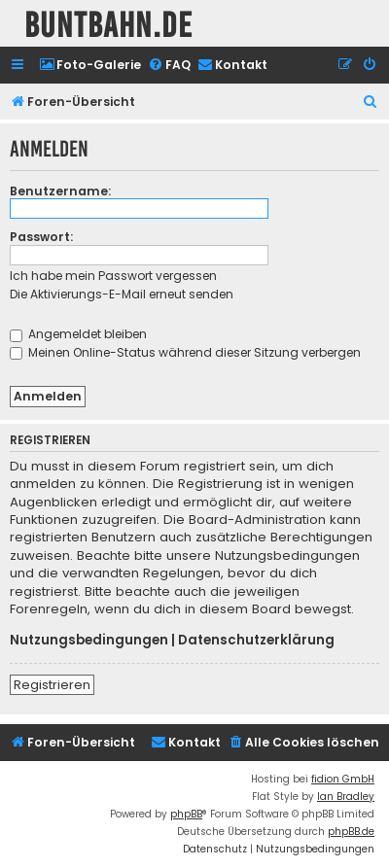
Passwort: (41, 237)
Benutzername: (60, 191)
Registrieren (52, 685)
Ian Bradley (346, 797)
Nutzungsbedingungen (89, 641)
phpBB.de (351, 832)
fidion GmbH (343, 779)
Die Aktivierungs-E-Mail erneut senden (122, 294)
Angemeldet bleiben (78, 334)
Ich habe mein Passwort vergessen (113, 276)
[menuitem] (90, 66)
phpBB (186, 814)
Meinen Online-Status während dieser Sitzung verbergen (185, 352)
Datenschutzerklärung (256, 641)
